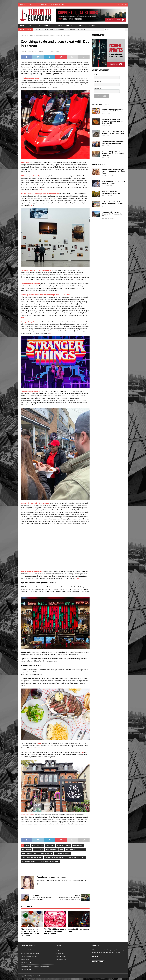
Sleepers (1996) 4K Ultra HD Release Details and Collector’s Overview (113, 153)
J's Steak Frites (51, 849)
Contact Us (43, 4)
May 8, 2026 (106, 145)
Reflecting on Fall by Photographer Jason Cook (111, 192)
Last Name (98, 88)
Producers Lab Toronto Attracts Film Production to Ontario (112, 214)
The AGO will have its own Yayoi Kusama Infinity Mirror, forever (55, 931)
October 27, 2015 (108, 195)
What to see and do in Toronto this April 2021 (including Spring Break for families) (30, 932)
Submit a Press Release (58, 4)
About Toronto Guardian (28, 950)
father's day (27, 849)
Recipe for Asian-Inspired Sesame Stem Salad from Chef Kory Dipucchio (113, 121)
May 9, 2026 (106, 135)
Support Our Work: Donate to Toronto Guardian (35, 966)
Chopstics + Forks (63, 845)
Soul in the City (46, 853)
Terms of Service (26, 969)
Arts (31, 25)
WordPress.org (61, 959)
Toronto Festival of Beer (76, 857)
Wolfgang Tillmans (29, 861)
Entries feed (60, 953)
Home (22, 25)
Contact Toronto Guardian (29, 956)
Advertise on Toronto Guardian (30, 953)
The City (91, 25)
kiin (61, 849)
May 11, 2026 (107, 113)
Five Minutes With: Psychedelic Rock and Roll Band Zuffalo (113, 142)
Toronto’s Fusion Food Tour (31, 391)
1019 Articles (61, 877)
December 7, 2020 (108, 175)
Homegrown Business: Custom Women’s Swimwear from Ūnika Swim (113, 171)
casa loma (50, 845)
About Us (23, 4)
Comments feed (61, 956)
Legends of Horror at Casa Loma (78, 930)
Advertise (33, 4)
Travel (79, 25)
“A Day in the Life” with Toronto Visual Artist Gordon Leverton (113, 202)
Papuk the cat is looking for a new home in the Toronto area (113, 132)
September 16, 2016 (109, 218)
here (77, 578)
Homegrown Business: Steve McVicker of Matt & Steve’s (112, 110)
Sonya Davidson (38, 51)
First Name (98, 81)
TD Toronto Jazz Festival (54, 857)
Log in (58, 950)
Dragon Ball (78, 845)
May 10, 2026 (107, 125)
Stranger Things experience (32, 857)
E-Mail (96, 74)
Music (69, 25)
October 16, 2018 (108, 185)
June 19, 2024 (107, 206)
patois (82, 849)
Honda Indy (39, 849)
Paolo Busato (71, 849)
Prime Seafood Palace (30, 853)
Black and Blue (38, 845)
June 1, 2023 (27, 51)
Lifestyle (57, 25)
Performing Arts (55, 51)
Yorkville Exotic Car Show (49, 861)
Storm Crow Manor (62, 853)
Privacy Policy (25, 959)
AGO (27, 845)
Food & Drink (43, 25)
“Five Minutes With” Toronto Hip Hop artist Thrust (114, 182)
